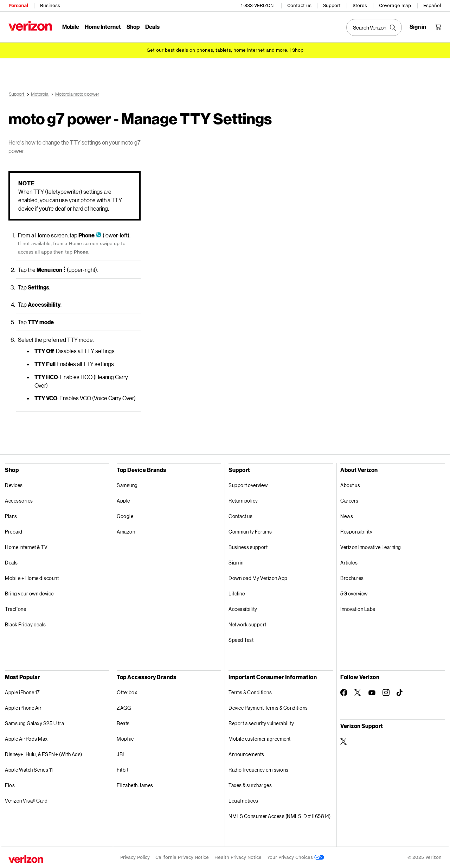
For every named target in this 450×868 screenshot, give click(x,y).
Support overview (248, 485)
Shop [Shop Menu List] (133, 27)
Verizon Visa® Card (26, 801)
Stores (360, 5)
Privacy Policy (135, 857)
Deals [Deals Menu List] (152, 27)
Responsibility (356, 532)
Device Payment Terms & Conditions (268, 708)
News (347, 516)
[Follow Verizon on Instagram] (386, 693)
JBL (121, 754)
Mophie (125, 739)
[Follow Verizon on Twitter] (358, 693)
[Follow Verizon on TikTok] (400, 693)
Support (332, 5)
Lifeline (237, 593)
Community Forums (250, 532)
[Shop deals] (298, 50)
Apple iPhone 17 (22, 692)
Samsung (127, 485)
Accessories (19, 501)
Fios (10, 785)
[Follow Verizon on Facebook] (344, 693)
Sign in (236, 563)
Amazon (126, 532)
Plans (11, 516)
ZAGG (124, 708)
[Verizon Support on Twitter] (344, 741)
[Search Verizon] (374, 27)
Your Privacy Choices (296, 857)
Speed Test (241, 640)
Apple (123, 501)
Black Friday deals (25, 624)
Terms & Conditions (250, 692)
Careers (349, 501)
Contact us (299, 5)
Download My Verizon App (258, 578)
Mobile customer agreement (260, 739)
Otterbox (127, 692)
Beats (123, 723)
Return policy (243, 501)
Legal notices (243, 801)
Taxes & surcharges (250, 785)
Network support (247, 624)
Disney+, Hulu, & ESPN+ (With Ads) (44, 754)
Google (125, 516)
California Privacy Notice (182, 857)
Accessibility (243, 609)
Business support (248, 547)
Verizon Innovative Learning (371, 547)
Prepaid (14, 532)
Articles (349, 563)
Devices (14, 485)
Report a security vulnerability (261, 723)
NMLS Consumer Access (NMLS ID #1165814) (280, 816)
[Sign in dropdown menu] (418, 27)
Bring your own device (29, 593)
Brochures (352, 578)
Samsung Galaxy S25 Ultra (34, 723)
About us (350, 485)
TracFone (15, 609)
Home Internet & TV (26, 547)
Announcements (246, 754)
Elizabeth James (135, 785)
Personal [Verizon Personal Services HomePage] (18, 5)
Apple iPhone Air (23, 708)
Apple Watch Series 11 (29, 770)
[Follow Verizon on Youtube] (372, 693)
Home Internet (103, 27)
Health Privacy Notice (238, 857)
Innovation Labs (358, 609)
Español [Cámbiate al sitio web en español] (432, 5)
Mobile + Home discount (32, 578)
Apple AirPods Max (26, 739)
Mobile (71, 27)
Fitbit (123, 770)
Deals (11, 563)
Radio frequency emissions (259, 770)
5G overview (354, 593)
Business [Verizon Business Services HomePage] (50, 5)
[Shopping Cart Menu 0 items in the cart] (438, 27)
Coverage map (395, 5)
